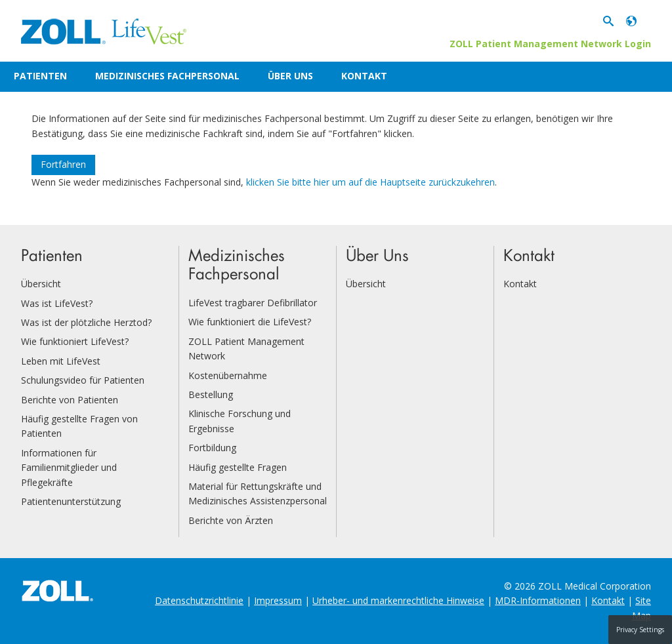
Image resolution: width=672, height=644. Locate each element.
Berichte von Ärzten (231, 520)
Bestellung (211, 394)
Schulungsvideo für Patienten (83, 380)
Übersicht (41, 284)
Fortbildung (212, 448)
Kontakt (364, 76)
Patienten (40, 76)
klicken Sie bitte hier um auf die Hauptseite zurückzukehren (370, 182)
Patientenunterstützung (71, 501)
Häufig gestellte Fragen (238, 467)
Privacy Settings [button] (640, 630)
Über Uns (290, 76)
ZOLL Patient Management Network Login (550, 44)
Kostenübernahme (228, 375)
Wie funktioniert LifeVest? (75, 341)
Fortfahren (63, 164)
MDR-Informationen (538, 600)
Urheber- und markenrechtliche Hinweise (398, 600)
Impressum (278, 600)
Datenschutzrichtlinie (199, 600)
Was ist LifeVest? (57, 303)
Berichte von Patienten (70, 400)
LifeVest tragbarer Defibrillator (253, 303)
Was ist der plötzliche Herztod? (86, 322)
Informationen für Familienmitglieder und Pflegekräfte (69, 468)
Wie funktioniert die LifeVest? (250, 322)
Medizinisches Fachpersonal (167, 76)
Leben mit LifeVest (61, 361)
